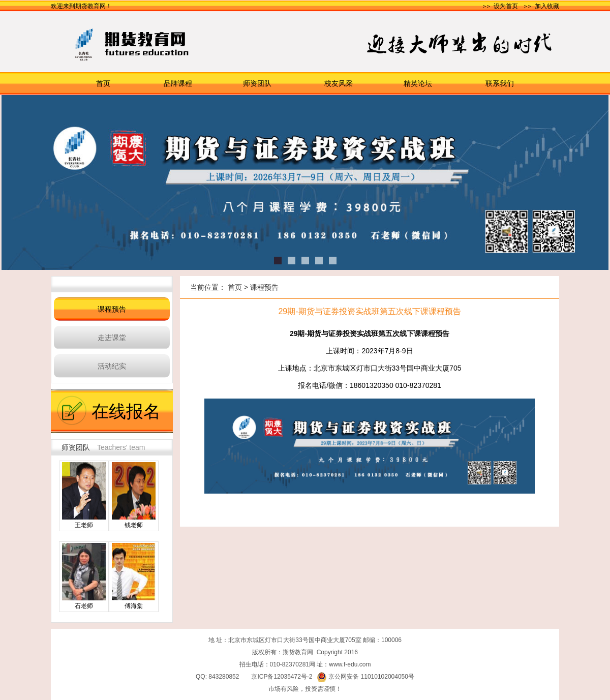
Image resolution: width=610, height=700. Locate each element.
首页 (103, 83)
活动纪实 (112, 366)
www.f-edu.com (350, 664)
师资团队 (257, 83)
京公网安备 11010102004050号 (365, 677)
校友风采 (339, 83)
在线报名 (126, 411)
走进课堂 (112, 338)
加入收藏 (547, 6)
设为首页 (506, 6)
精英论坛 (418, 83)
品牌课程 (178, 83)
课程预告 (112, 309)
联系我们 (500, 83)
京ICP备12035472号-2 (282, 677)
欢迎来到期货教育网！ (81, 6)
